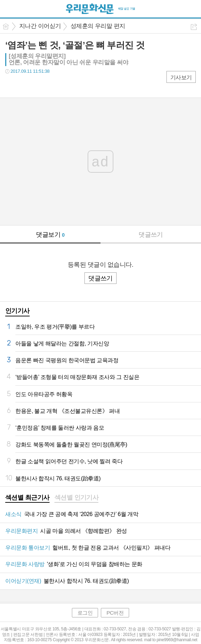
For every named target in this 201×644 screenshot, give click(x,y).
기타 (53, 85)
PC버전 (115, 613)
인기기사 (17, 311)
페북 (11, 85)
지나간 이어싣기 (40, 26)
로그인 (85, 613)
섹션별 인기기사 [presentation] (77, 498)
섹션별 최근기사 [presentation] (27, 498)
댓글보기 (50, 235)
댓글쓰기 (151, 235)
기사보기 (181, 77)
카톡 (39, 85)
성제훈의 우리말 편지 (98, 26)
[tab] (27, 498)
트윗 (25, 85)
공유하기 (194, 27)
